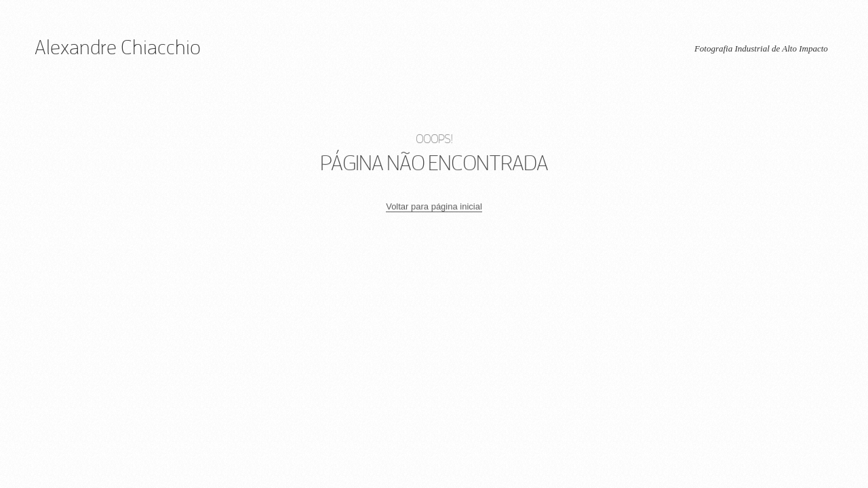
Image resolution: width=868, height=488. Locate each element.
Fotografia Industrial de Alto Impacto (761, 48)
